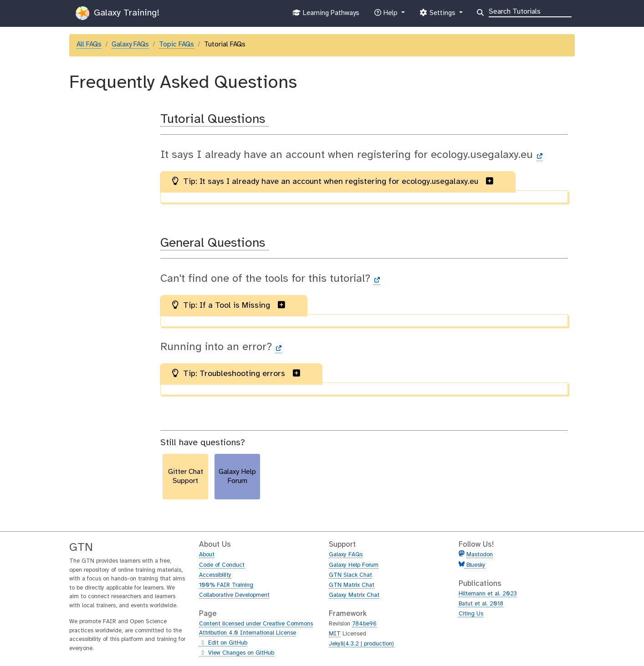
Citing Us (471, 614)
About (207, 555)
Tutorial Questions (215, 119)
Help (387, 15)
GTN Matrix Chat (352, 585)
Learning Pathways (326, 15)
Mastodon (480, 555)
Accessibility (215, 575)
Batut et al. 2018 (481, 604)
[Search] (530, 11)
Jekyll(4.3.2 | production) (361, 644)
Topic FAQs (176, 45)
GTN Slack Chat (350, 575)
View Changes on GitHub (237, 653)
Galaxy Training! (118, 13)
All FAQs (89, 45)
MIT (335, 634)
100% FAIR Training (226, 585)
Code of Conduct (222, 565)
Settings (438, 15)
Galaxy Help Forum (354, 565)
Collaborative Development (234, 595)
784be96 (364, 624)
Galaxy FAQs (130, 45)
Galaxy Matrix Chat (354, 595)
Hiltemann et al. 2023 (488, 594)
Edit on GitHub (223, 643)
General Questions (215, 243)
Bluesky (475, 565)
